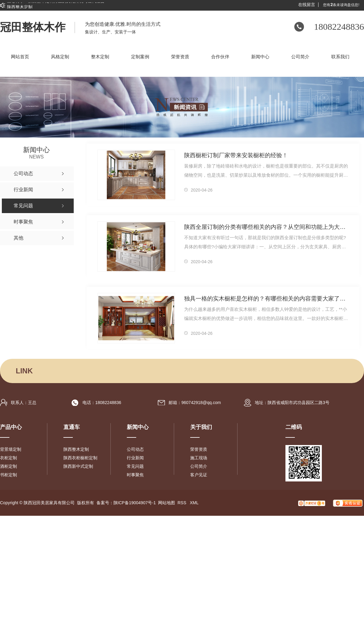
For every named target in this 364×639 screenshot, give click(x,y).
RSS (182, 503)
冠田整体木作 (33, 27)
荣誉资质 (199, 449)
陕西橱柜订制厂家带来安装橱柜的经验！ (236, 155)
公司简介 (199, 466)
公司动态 (135, 449)
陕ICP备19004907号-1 (135, 503)
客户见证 (199, 475)
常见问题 (135, 466)
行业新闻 (135, 458)
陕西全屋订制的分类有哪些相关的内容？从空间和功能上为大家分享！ (266, 227)
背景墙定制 (11, 449)
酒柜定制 (8, 466)
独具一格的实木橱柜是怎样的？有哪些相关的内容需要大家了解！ (266, 299)
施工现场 (199, 458)
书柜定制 (8, 475)
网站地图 (167, 503)
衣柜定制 (8, 458)
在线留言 (307, 5)
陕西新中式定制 (78, 466)
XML (194, 503)
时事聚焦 (135, 475)
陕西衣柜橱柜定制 (80, 458)
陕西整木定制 (76, 449)
